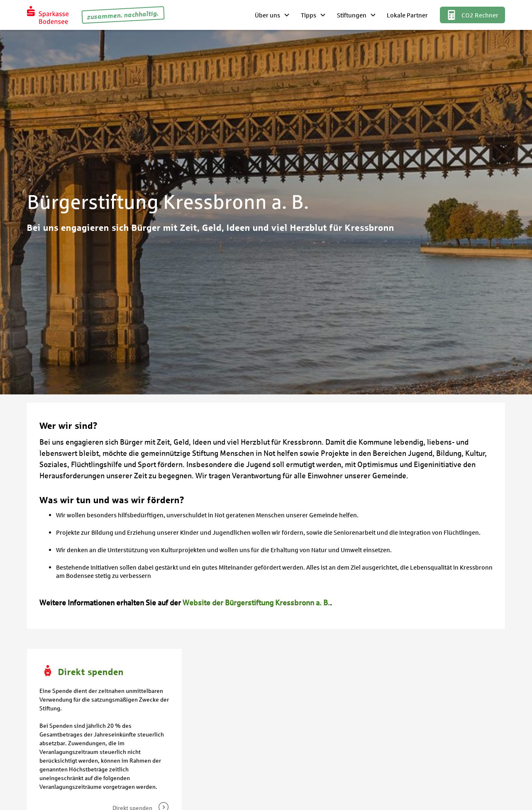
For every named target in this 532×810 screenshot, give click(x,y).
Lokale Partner (407, 15)
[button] (273, 15)
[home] (48, 15)
